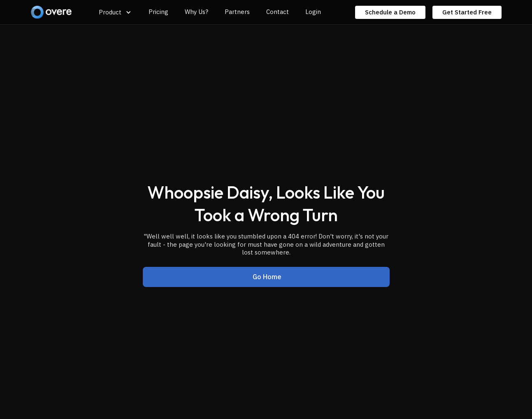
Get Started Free (467, 12)
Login (313, 12)
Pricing (158, 12)
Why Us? (196, 12)
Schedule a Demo (390, 12)
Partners (237, 12)
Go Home (267, 277)
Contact (278, 12)
